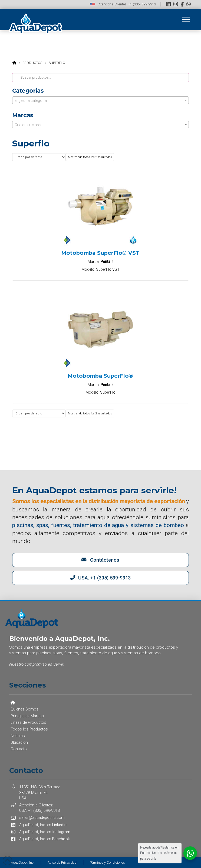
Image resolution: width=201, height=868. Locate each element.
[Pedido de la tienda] (39, 157)
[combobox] (101, 100)
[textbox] (101, 100)
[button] (186, 19)
